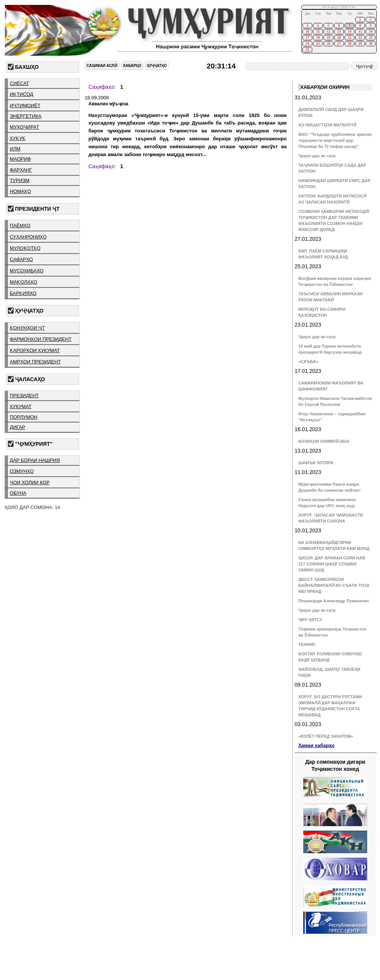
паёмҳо (20, 226)
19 (328, 38)
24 (307, 44)
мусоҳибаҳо (27, 271)
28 (349, 44)
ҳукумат (21, 406)
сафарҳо (21, 259)
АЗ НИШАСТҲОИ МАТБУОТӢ (327, 125)
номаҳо (20, 191)
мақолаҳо (24, 282)
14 (349, 32)
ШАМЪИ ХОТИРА (316, 463)
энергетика (26, 116)
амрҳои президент (35, 362)
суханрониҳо (28, 237)
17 (307, 38)
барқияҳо (23, 293)
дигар (17, 427)
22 (360, 38)
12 (328, 32)
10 (307, 32)
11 (318, 32)
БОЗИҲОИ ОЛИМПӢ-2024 (324, 441)
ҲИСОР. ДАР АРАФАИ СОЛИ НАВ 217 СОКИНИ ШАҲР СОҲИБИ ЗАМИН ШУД (332, 564)
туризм (20, 180)
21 (349, 38)
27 (339, 44)
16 (370, 32)
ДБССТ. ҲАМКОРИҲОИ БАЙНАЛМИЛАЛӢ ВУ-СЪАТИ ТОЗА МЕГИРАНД (334, 585)
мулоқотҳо (25, 248)
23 (370, 38)
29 (360, 44)
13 (339, 32)
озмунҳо (22, 471)
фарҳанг (21, 170)
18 (318, 38)
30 (370, 44)
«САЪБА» (308, 362)
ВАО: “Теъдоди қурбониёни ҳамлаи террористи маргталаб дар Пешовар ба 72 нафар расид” (335, 140)
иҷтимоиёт (25, 106)
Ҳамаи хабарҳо (316, 745)
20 (339, 38)
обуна (18, 493)
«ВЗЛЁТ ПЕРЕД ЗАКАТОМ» (326, 736)
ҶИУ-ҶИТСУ (310, 620)
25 (318, 44)
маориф (20, 159)
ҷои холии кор (30, 482)
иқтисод (22, 94)
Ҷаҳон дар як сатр (317, 156)
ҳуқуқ (18, 138)
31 (307, 50)
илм (15, 149)
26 (328, 44)
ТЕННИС (307, 644)
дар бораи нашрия (35, 460)
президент (24, 396)
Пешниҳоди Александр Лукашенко (334, 601)
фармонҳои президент (41, 339)
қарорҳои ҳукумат (35, 350)
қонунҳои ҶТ (27, 328)
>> (353, 7)
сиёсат (19, 83)
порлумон (24, 417)
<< (325, 7)
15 (360, 32)
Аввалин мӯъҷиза (108, 104)
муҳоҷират (24, 127)
